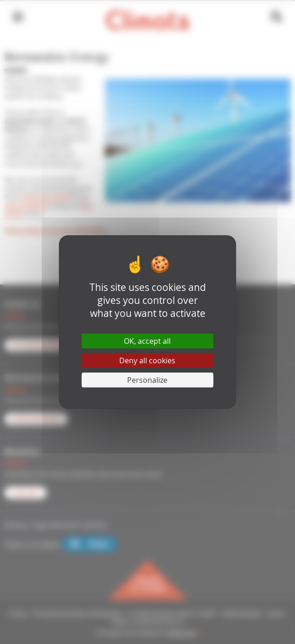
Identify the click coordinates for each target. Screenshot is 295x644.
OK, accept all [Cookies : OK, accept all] (147, 341)
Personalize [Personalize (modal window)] (147, 380)
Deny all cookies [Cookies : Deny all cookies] (147, 361)
